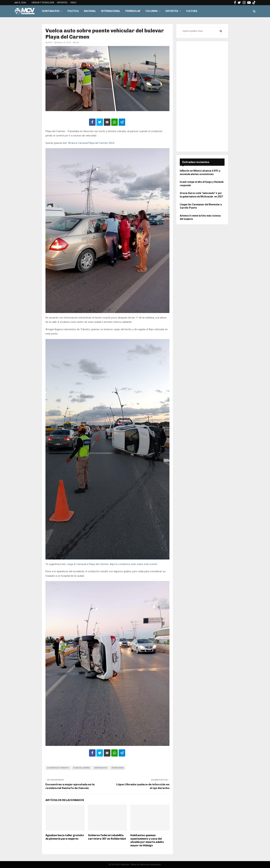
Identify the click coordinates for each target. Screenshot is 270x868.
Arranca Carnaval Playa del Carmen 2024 (91, 143)
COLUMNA (152, 11)
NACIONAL (90, 11)
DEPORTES (62, 3)
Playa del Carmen (82, 768)
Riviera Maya (118, 768)
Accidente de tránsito (58, 768)
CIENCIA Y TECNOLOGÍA (43, 3)
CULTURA (192, 11)
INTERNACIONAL (111, 11)
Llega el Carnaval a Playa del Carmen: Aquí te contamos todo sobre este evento (112, 564)
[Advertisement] (202, 96)
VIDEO (73, 3)
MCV (50, 43)
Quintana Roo (101, 768)
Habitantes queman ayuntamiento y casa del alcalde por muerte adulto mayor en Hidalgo (147, 840)
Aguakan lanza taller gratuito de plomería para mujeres (65, 837)
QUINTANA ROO (51, 11)
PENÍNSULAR (133, 11)
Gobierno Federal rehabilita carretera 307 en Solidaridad (107, 837)
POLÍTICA (73, 11)
